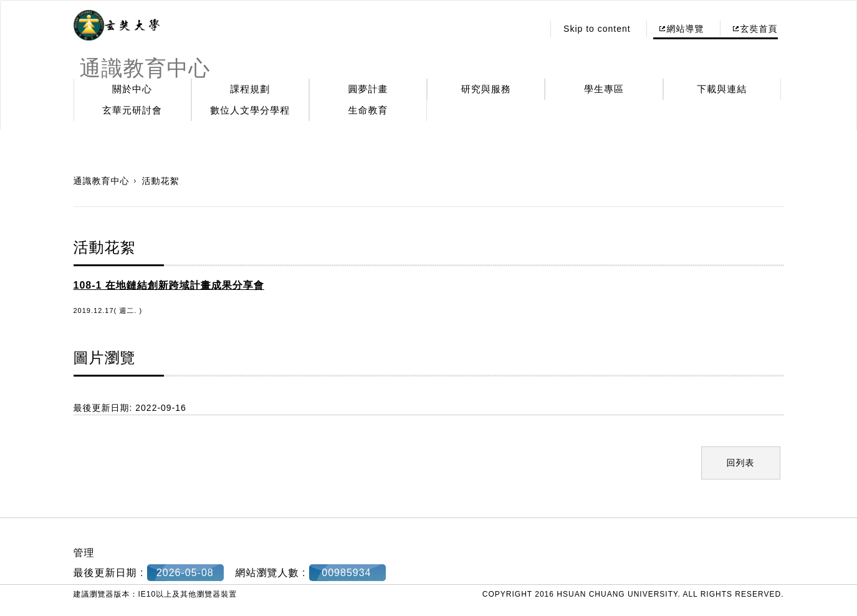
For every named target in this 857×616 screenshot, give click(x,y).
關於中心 (132, 89)
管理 (84, 553)
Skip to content (597, 29)
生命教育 (368, 110)
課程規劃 (250, 89)
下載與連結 (722, 89)
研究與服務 (486, 89)
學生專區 (604, 89)
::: (531, 29)
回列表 (741, 463)
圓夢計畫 (368, 89)
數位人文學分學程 (250, 110)
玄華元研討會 (132, 110)
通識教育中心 (102, 181)
